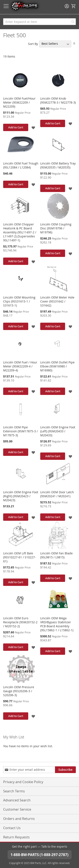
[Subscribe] (65, 770)
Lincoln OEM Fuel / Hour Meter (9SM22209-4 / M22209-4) (20, 366)
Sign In (67, 6)
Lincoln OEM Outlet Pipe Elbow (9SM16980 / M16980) (57, 366)
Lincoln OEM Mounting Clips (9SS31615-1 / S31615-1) (19, 301)
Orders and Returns (19, 819)
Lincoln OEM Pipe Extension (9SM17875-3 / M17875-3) (20, 431)
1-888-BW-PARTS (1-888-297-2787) (39, 855)
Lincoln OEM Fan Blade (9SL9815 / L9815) (56, 555)
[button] (34, 127)
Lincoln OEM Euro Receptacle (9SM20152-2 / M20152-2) (20, 622)
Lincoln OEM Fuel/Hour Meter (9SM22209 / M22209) (19, 102)
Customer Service (17, 809)
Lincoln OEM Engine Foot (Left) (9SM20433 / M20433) (58, 431)
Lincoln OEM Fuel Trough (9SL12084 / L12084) (21, 165)
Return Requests (16, 837)
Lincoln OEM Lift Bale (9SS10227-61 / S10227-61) (19, 557)
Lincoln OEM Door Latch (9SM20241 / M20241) (57, 494)
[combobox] (39, 22)
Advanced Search (17, 800)
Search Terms (14, 791)
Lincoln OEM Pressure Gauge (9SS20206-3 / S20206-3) (19, 691)
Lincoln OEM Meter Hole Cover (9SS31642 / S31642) (57, 301)
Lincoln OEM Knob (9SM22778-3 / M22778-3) (58, 100)
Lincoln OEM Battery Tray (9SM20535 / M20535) (58, 165)
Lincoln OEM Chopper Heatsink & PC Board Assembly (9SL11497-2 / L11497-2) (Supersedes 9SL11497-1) (20, 232)
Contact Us (12, 828)
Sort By (33, 44)
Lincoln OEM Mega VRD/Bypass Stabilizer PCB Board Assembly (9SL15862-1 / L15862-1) (57, 624)
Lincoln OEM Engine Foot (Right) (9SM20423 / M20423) (21, 496)
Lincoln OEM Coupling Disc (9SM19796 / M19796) (56, 228)
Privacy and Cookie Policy (23, 782)
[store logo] (25, 6)
